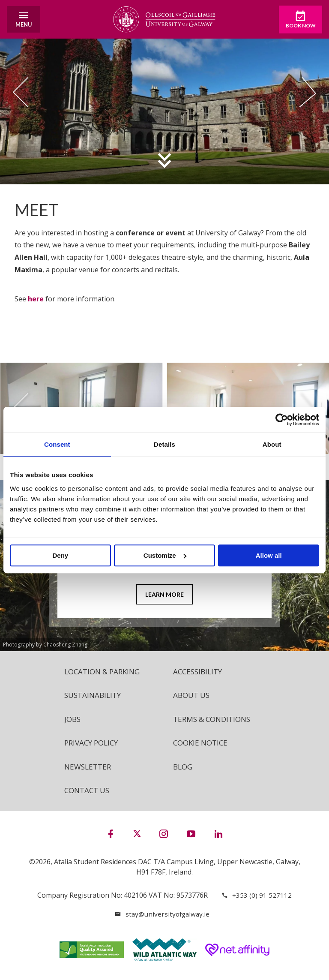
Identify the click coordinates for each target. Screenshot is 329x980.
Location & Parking (105, 672)
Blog (184, 770)
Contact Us (89, 794)
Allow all (269, 555)
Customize (165, 555)
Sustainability (94, 696)
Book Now (295, 20)
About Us (193, 696)
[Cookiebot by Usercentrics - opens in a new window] (282, 420)
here (36, 299)
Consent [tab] (57, 444)
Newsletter (89, 770)
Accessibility (199, 672)
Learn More (164, 595)
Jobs (73, 721)
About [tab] (272, 444)
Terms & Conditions (215, 721)
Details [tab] (164, 444)
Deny (60, 555)
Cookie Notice (202, 745)
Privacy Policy (93, 745)
